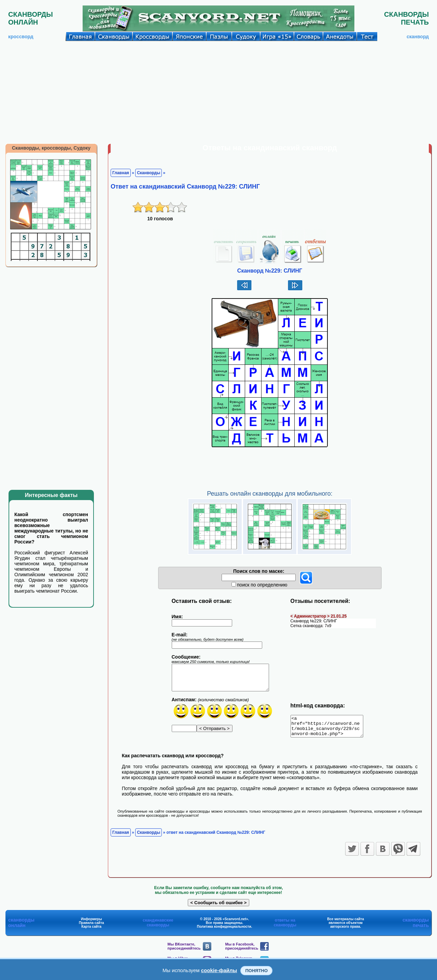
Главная (121, 173)
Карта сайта (91, 931)
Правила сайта (91, 927)
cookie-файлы (219, 970)
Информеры (91, 923)
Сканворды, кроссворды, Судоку (51, 148)
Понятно (256, 971)
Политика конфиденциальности (224, 931)
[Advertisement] (218, 92)
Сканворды (149, 173)
